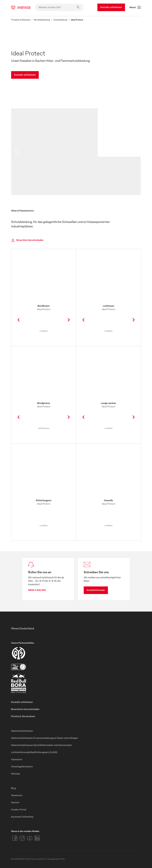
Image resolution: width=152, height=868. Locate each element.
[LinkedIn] (37, 838)
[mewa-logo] (21, 7)
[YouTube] (30, 838)
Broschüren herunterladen (25, 709)
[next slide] (136, 152)
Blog (14, 788)
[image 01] (54, 155)
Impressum (17, 759)
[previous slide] (16, 152)
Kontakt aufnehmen (111, 7)
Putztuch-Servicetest (23, 716)
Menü (135, 7)
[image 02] (119, 179)
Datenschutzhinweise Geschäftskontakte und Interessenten (42, 745)
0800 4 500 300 (37, 590)
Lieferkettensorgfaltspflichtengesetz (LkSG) (34, 752)
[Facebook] (15, 838)
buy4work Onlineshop (22, 817)
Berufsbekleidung (42, 20)
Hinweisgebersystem (22, 766)
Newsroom (17, 795)
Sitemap (16, 774)
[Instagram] (22, 838)
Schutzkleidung (60, 20)
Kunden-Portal (19, 809)
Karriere (15, 802)
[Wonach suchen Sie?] (59, 7)
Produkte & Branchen (21, 20)
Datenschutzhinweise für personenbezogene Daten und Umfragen (45, 738)
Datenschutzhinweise (22, 731)
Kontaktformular (96, 590)
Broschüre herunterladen (26, 240)
